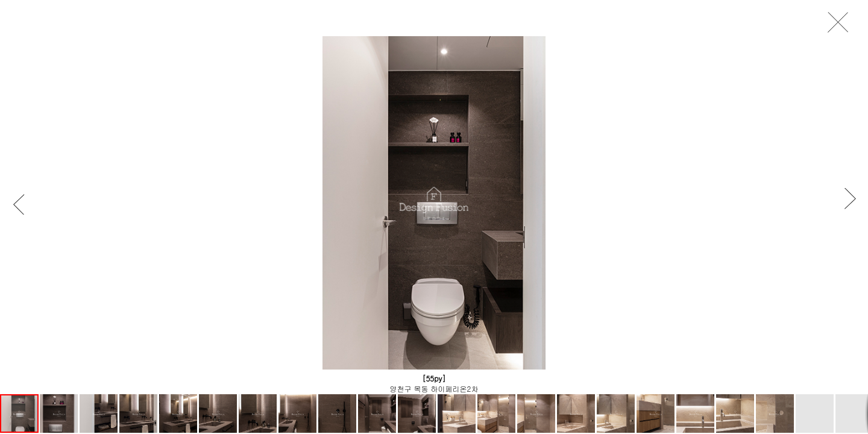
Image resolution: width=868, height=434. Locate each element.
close (841, 23)
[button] (24, 204)
